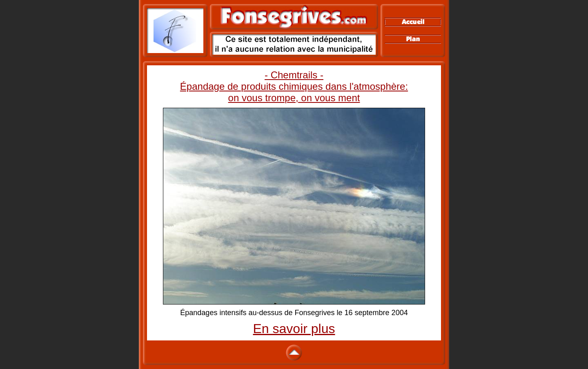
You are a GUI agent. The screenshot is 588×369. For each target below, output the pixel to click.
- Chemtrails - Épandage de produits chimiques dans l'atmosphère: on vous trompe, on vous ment (294, 86)
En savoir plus (294, 329)
